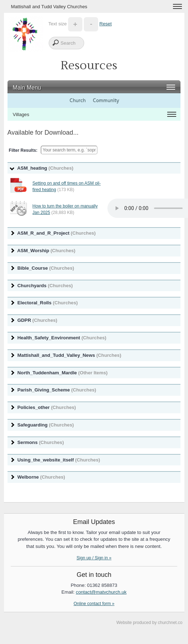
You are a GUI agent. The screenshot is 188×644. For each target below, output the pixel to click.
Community (106, 100)
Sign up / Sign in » (94, 558)
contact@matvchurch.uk (101, 592)
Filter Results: (23, 150)
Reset (105, 24)
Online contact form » (94, 604)
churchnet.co (170, 623)
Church (78, 100)
